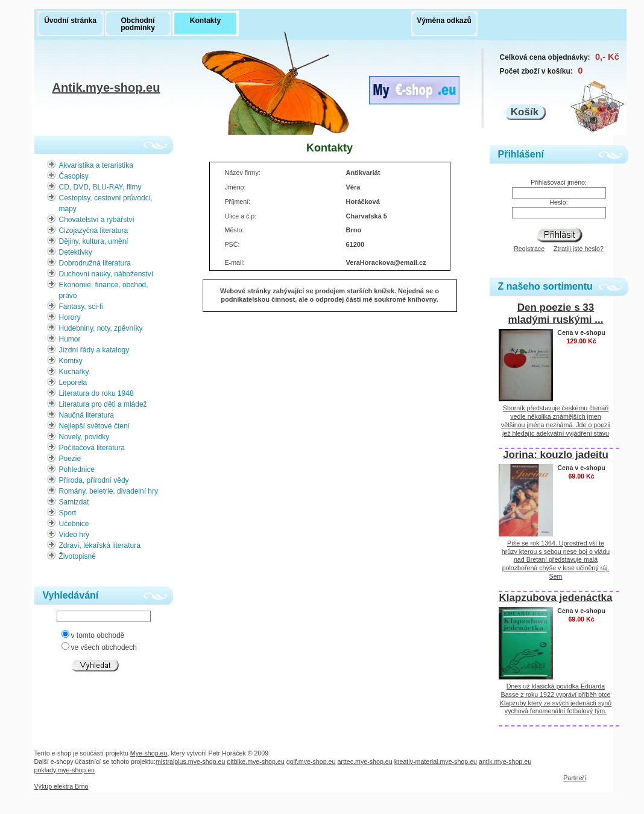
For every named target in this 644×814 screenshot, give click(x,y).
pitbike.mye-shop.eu (255, 762)
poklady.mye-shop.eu (65, 770)
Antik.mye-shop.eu (106, 89)
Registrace (529, 249)
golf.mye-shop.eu (311, 762)
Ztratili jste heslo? (579, 249)
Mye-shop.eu (149, 753)
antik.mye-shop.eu (505, 762)
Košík (525, 112)
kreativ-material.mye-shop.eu (436, 762)
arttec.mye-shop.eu (365, 762)
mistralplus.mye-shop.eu (191, 762)
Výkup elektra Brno (62, 786)
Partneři (574, 778)
